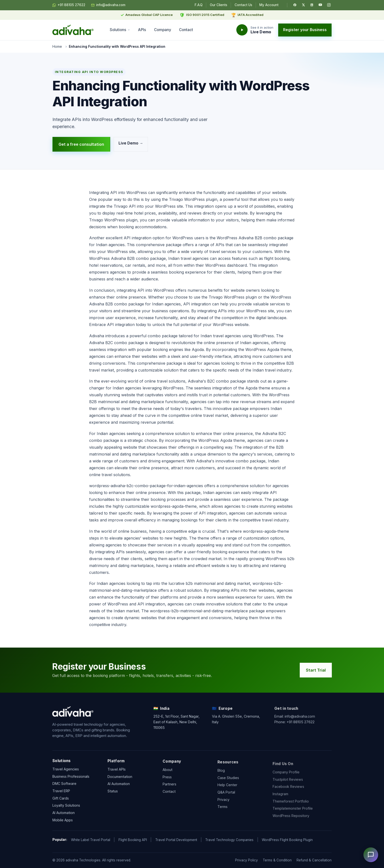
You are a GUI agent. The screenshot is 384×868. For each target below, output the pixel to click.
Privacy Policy (246, 860)
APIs (142, 30)
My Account (269, 5)
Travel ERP (61, 792)
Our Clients (219, 5)
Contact (186, 30)
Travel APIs (117, 772)
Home (57, 46)
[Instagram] (329, 5)
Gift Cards (61, 799)
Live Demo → (131, 143)
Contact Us (243, 5)
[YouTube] (320, 5)
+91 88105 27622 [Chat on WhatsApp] (69, 5)
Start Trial (318, 670)
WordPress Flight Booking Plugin (287, 840)
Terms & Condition (277, 860)
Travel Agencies (66, 770)
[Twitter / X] (303, 5)
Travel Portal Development (176, 840)
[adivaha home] (73, 30)
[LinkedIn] (312, 5)
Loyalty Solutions (66, 807)
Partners (169, 790)
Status (113, 794)
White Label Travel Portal (91, 840)
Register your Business (305, 30)
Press (167, 783)
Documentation (120, 779)
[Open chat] (371, 855)
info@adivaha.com (108, 5)
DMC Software (64, 785)
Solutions (120, 30)
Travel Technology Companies (229, 840)
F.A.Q (199, 5)
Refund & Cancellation (314, 860)
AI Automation (64, 814)
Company (163, 30)
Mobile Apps (63, 821)
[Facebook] (295, 5)
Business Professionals (71, 778)
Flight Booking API (133, 840)
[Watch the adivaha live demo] (255, 30)
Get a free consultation (81, 144)
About (168, 776)
